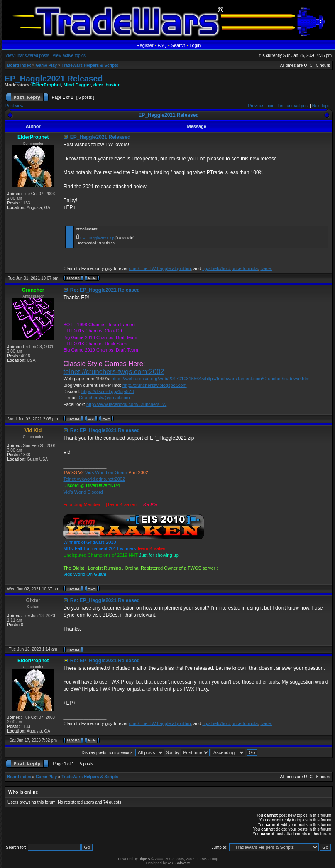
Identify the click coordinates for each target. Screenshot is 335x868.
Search (178, 45)
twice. (266, 268)
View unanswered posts (27, 55)
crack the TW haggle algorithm (160, 268)
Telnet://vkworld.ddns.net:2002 (94, 479)
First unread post (293, 106)
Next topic (321, 106)
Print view (14, 106)
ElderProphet (47, 85)
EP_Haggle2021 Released (54, 79)
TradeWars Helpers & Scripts (90, 65)
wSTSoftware (179, 863)
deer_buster (106, 85)
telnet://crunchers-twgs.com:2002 (114, 371)
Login (195, 45)
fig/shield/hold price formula (230, 268)
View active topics (69, 55)
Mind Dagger (77, 85)
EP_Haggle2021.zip (97, 238)
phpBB (144, 859)
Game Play (46, 65)
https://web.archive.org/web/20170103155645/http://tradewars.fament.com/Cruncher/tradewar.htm (211, 379)
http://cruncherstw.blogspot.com (155, 385)
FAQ (162, 45)
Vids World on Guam (106, 472)
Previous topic (261, 106)
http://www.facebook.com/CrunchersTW (126, 404)
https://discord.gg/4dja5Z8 (108, 391)
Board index (19, 65)
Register (145, 45)
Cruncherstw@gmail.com (104, 398)
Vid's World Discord (83, 492)
